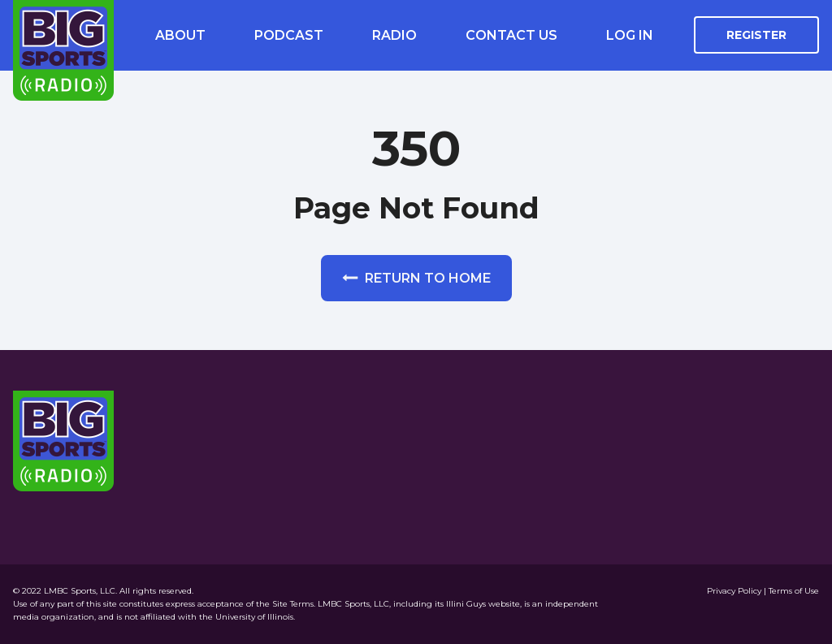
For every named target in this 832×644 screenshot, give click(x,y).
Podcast (289, 35)
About (180, 35)
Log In (630, 35)
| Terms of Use (791, 591)
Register (756, 35)
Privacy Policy (735, 591)
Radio (394, 35)
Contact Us (511, 35)
